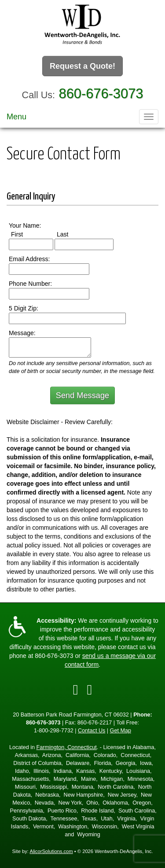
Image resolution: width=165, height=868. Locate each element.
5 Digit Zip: (24, 308)
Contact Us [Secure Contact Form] (92, 731)
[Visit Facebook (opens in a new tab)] (76, 690)
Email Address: (29, 259)
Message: (22, 333)
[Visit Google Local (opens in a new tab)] (90, 690)
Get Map (121, 731)
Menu (16, 117)
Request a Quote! (82, 66)
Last (71, 234)
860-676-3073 (101, 94)
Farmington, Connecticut (67, 747)
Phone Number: (30, 284)
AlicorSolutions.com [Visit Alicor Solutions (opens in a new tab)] (51, 851)
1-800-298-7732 (54, 731)
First (25, 234)
